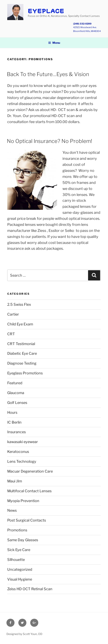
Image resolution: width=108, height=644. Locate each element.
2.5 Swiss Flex (19, 304)
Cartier (13, 314)
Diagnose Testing (22, 363)
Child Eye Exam (20, 324)
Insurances (17, 432)
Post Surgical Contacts (27, 520)
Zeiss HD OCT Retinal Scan (30, 589)
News (12, 510)
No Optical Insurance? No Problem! (49, 141)
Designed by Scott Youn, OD (24, 634)
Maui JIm (15, 481)
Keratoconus (18, 452)
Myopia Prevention (23, 501)
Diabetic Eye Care (22, 353)
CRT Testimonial (21, 344)
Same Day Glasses (23, 540)
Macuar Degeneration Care (30, 471)
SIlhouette (16, 560)
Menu (54, 43)
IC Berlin (14, 422)
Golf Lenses (17, 403)
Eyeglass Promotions (25, 373)
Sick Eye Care (19, 550)
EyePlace (46, 11)
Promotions (17, 530)
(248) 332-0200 (82, 24)
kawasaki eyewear (23, 442)
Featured (15, 383)
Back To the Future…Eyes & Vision (48, 74)
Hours (12, 412)
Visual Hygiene (20, 579)
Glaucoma (16, 393)
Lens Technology (22, 461)
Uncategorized (20, 569)
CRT (11, 334)
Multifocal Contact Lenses (29, 491)
